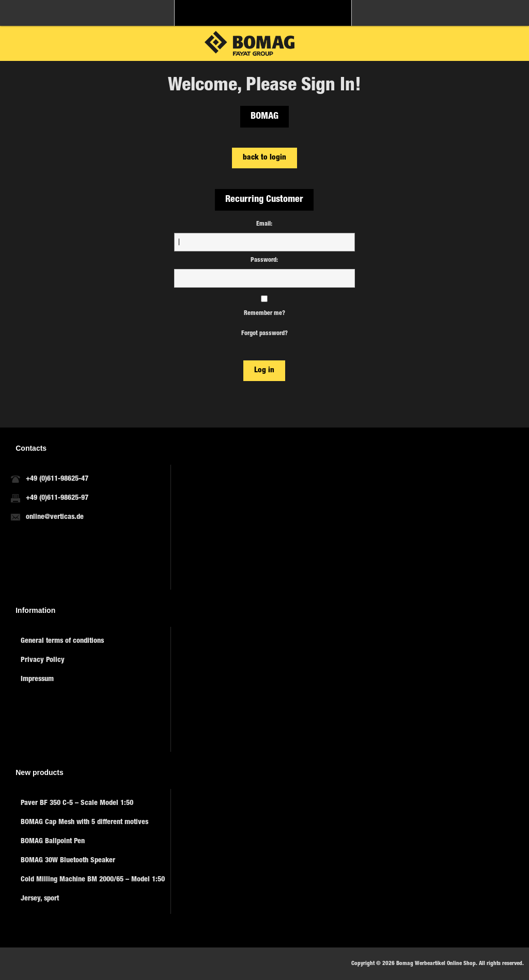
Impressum (37, 679)
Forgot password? (264, 334)
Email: (264, 224)
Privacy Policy (43, 660)
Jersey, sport (40, 899)
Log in (264, 370)
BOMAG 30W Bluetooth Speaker (68, 861)
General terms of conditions (62, 641)
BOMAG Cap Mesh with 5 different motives (84, 823)
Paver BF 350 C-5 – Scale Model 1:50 (77, 803)
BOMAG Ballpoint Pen (53, 842)
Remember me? (264, 313)
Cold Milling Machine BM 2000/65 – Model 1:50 (93, 880)
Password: (264, 260)
